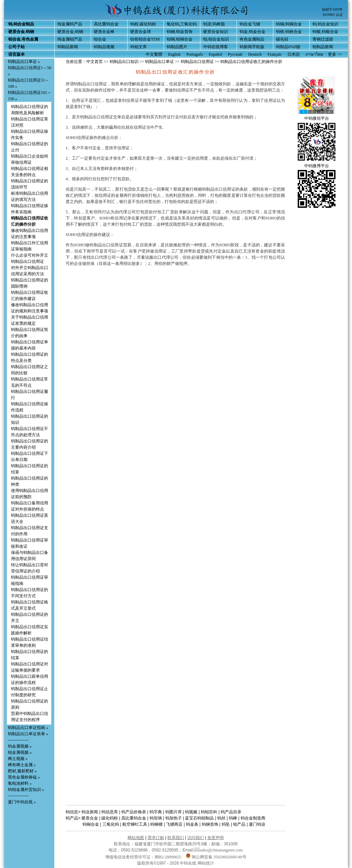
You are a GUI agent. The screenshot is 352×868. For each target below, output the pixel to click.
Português (195, 54)
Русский (235, 54)
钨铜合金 (91, 824)
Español (215, 54)
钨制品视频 (104, 47)
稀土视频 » (18, 759)
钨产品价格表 (134, 812)
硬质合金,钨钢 (70, 32)
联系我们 (176, 838)
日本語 (294, 54)
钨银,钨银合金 (325, 32)
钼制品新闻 (323, 47)
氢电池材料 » (20, 783)
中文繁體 (154, 54)
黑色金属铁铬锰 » (24, 777)
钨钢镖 (156, 824)
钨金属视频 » (20, 746)
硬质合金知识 (216, 32)
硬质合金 (90, 818)
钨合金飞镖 (250, 24)
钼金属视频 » (20, 752)
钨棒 (233, 818)
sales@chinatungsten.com (218, 850)
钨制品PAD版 (288, 47)
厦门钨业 (257, 824)
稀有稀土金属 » (22, 765)
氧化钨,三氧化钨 (182, 24)
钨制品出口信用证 (197, 62)
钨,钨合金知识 (325, 24)
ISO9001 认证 (333, 15)
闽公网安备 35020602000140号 (216, 857)
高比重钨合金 (106, 24)
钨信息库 (110, 812)
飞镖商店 (174, 824)
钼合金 (100, 39)
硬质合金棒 (104, 32)
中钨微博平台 (317, 166)
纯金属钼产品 (70, 39)
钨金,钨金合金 (252, 32)
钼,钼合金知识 (216, 39)
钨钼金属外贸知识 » (26, 790)
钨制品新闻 (68, 47)
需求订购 (156, 838)
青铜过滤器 (323, 39)
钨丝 (221, 818)
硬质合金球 (141, 32)
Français (274, 54)
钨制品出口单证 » (24, 62)
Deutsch (255, 54)
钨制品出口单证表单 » (28, 734)
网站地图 (136, 838)
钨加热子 (174, 818)
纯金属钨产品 (70, 24)
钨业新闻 (90, 812)
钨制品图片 (177, 47)
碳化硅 (282, 39)
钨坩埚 (156, 818)
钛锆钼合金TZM (145, 39)
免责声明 (216, 838)
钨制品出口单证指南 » (28, 728)
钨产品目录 (231, 812)
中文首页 (95, 62)
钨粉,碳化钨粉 (143, 24)
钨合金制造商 (253, 818)
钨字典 (156, 812)
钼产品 (239, 824)
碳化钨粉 (110, 818)
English (174, 54)
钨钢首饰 (210, 824)
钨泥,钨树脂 (214, 24)
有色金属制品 (252, 39)
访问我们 (196, 838)
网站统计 (206, 863)
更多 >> (335, 54)
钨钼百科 (209, 812)
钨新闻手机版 (252, 47)
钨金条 (192, 824)
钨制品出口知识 (124, 62)
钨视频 (191, 812)
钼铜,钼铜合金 (180, 39)
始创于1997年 (332, 9)
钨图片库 (174, 812)
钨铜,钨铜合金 (289, 24)
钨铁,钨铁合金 (289, 32)
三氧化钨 (111, 824)
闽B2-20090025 (168, 857)
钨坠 (226, 824)
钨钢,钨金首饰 (180, 32)
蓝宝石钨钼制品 (199, 818)
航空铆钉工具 (135, 824)
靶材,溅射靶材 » (22, 771)
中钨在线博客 (216, 47)
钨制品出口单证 (159, 62)
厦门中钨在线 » (22, 802)
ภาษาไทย (314, 54)
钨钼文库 (139, 47)
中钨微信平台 (317, 118)
